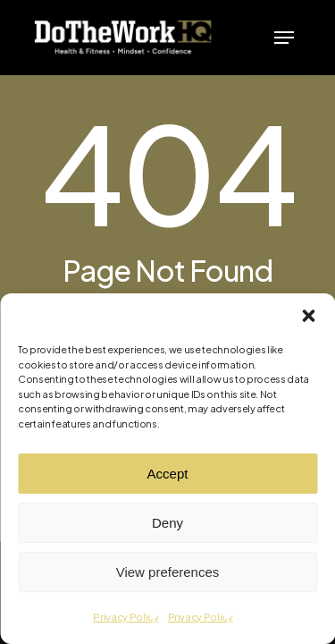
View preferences (168, 572)
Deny (167, 523)
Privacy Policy (126, 617)
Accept (168, 474)
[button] (308, 316)
